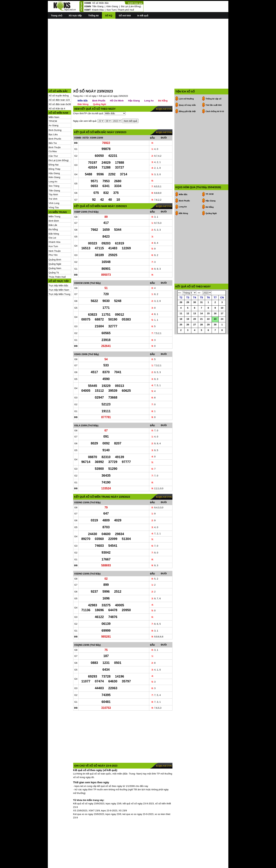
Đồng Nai (54, 148)
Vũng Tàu (54, 191)
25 (181, 334)
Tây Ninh (53, 178)
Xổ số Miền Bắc (101, 3)
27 (195, 334)
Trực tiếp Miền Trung (60, 278)
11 (181, 322)
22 (208, 328)
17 (222, 322)
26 (188, 334)
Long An (53, 165)
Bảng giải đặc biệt (187, 95)
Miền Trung (55, 200)
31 (201, 311)
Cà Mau (53, 135)
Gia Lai (52, 221)
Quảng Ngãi (55, 248)
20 (195, 328)
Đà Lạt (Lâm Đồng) (131, 6)
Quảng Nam (55, 252)
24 (222, 328)
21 (201, 328)
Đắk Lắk (53, 209)
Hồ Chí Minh (117, 84)
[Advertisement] (138, 47)
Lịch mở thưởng (186, 83)
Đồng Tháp (55, 153)
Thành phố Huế (126, 10)
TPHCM (53, 105)
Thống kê (93, 16)
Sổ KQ (109, 16)
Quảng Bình (55, 243)
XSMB (88, 3)
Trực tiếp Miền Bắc (59, 269)
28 (181, 311)
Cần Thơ (53, 140)
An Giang (54, 109)
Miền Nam (54, 101)
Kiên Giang (112, 6)
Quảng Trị (54, 256)
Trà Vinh (53, 183)
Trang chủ (57, 16)
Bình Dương (55, 114)
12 (188, 322)
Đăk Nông (83, 88)
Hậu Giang (54, 157)
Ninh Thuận (55, 235)
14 (201, 322)
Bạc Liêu (53, 118)
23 (215, 328)
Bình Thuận (55, 131)
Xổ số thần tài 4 (57, 92)
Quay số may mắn (187, 89)
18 (181, 328)
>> (199, 302)
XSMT (88, 10)
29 (188, 311)
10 (222, 317)
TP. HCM (210, 162)
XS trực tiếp (75, 16)
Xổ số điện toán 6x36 (60, 88)
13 (195, 322)
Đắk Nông (54, 218)
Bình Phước (55, 123)
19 (188, 328)
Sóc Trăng (54, 170)
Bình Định (54, 205)
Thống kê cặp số (214, 83)
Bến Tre (53, 127)
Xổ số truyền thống (59, 79)
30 (195, 311)
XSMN (88, 6)
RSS (226, 865)
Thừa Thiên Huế (57, 261)
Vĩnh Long (54, 187)
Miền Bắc (83, 84)
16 (215, 322)
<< (180, 302)
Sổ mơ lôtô (125, 16)
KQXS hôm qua (135, 3)
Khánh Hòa (98, 10)
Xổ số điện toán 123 (59, 84)
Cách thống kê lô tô (215, 95)
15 (208, 322)
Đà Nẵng (53, 213)
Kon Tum (111, 10)
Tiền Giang (98, 6)
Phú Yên (53, 239)
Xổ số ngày (91, 80)
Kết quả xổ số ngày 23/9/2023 (114, 80)
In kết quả (143, 16)
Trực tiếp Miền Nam (59, 274)
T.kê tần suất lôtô (214, 89)
